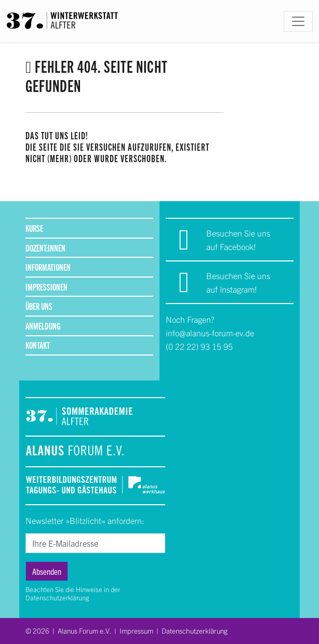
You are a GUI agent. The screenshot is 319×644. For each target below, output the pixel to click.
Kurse (34, 228)
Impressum (136, 631)
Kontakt (38, 345)
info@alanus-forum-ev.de (210, 333)
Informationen (48, 267)
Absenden (47, 571)
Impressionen (46, 287)
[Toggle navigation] (298, 21)
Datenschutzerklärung (57, 597)
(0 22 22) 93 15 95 (199, 346)
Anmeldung (43, 326)
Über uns (39, 306)
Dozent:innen (45, 248)
